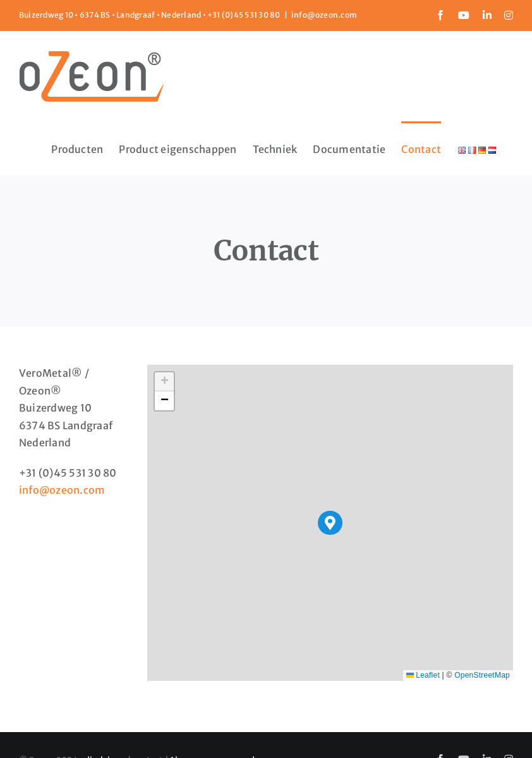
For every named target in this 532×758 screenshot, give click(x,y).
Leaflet (423, 675)
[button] (330, 523)
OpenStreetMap (482, 675)
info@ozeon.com (324, 15)
